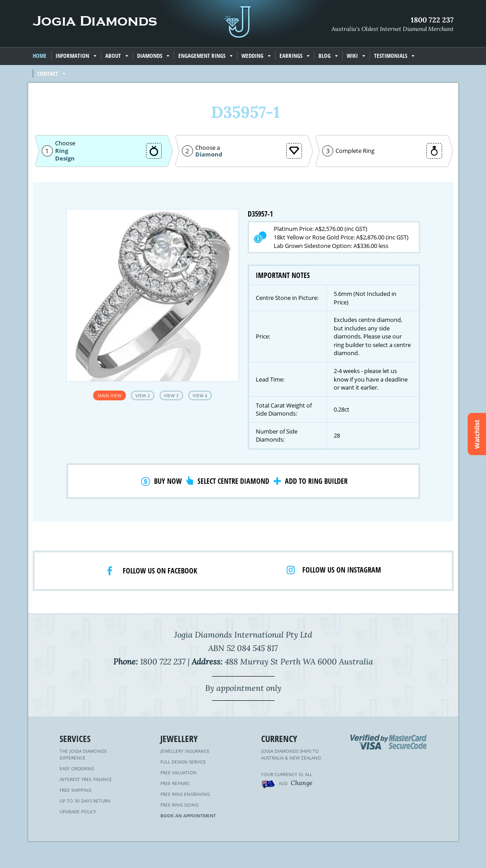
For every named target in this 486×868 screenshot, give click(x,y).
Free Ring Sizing (179, 805)
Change (302, 783)
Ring (62, 151)
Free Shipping (75, 790)
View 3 (171, 395)
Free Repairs (175, 783)
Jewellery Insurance (185, 751)
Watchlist (477, 434)
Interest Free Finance (86, 779)
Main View (110, 395)
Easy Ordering (77, 768)
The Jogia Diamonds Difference (83, 754)
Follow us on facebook (160, 571)
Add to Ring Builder (316, 481)
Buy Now (168, 481)
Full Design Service (183, 762)
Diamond (209, 154)
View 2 (143, 395)
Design (65, 158)
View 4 (200, 395)
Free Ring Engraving (185, 794)
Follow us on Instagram (342, 570)
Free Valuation (178, 773)
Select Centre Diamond (233, 481)
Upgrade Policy (78, 812)
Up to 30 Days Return (85, 801)
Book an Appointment (188, 816)
